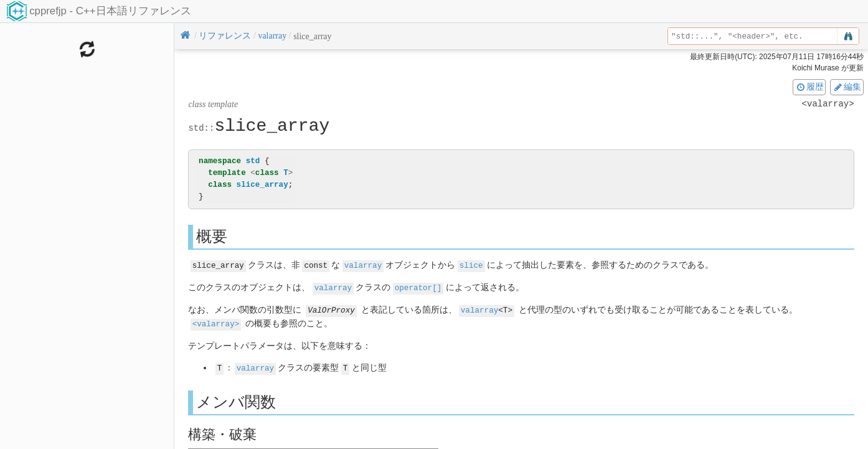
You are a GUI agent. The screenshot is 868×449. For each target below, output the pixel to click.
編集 (847, 87)
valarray (363, 265)
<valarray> (216, 322)
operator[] (418, 287)
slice (471, 265)
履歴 (809, 87)
